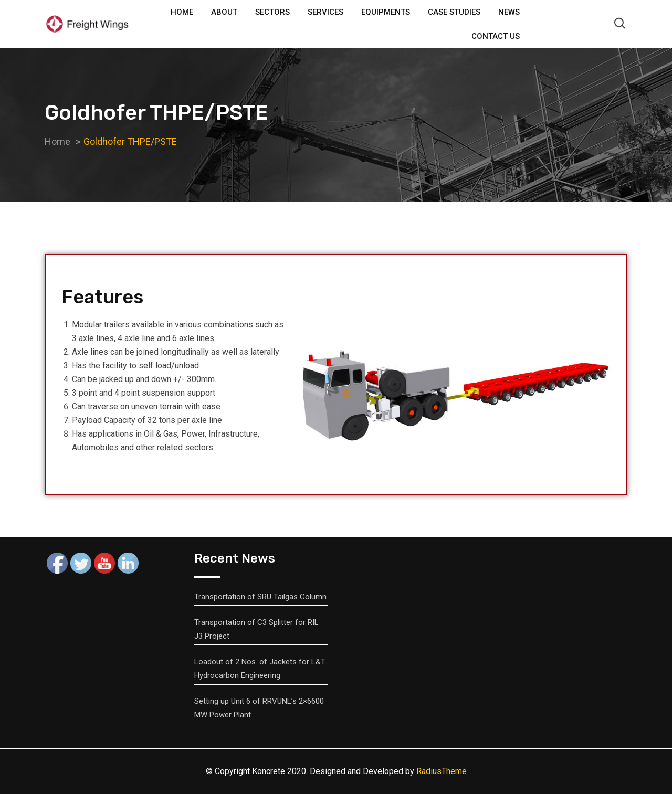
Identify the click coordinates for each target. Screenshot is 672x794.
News (509, 12)
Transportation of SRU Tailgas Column (260, 597)
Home (182, 12)
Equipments (386, 12)
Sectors (272, 12)
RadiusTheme (442, 771)
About (224, 12)
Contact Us (496, 36)
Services (325, 12)
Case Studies (454, 12)
